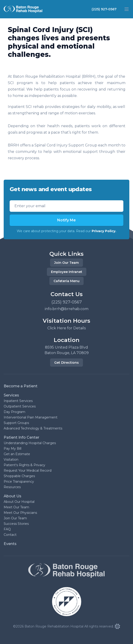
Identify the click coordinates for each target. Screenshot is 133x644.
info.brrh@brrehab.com (67, 309)
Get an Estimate (17, 454)
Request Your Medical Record (28, 471)
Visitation (11, 460)
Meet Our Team (16, 507)
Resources (12, 487)
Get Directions (66, 363)
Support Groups (16, 423)
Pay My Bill (13, 449)
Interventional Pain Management (31, 417)
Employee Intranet (67, 272)
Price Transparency (19, 482)
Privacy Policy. (104, 231)
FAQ (7, 529)
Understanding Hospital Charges (30, 443)
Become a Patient (21, 386)
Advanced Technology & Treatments (33, 428)
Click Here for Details (66, 328)
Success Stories (16, 524)
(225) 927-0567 (104, 9)
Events (10, 544)
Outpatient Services (20, 406)
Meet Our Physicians (20, 513)
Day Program (14, 412)
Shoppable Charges (19, 476)
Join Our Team (66, 263)
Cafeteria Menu (66, 281)
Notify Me (66, 220)
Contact (10, 535)
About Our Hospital (19, 502)
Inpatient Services (18, 401)
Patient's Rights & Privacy (24, 465)
